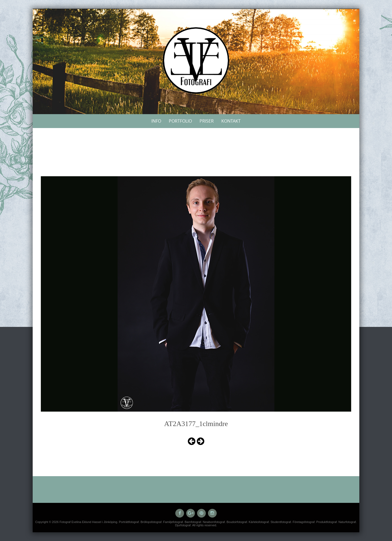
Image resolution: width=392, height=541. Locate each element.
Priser (207, 121)
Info (156, 121)
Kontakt (231, 121)
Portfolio (180, 121)
